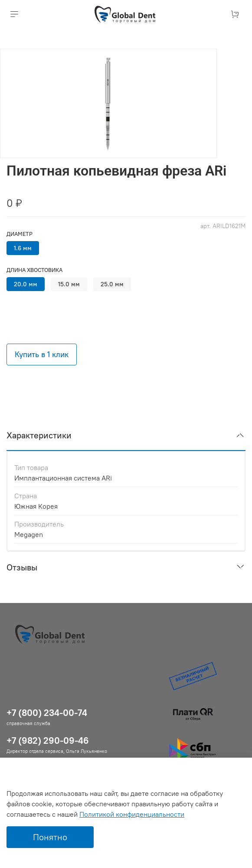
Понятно (50, 837)
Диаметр (20, 234)
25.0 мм (112, 284)
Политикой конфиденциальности (132, 814)
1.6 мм (23, 248)
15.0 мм (69, 284)
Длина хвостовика (34, 270)
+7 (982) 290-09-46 (48, 740)
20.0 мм (26, 284)
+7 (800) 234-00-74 (47, 713)
